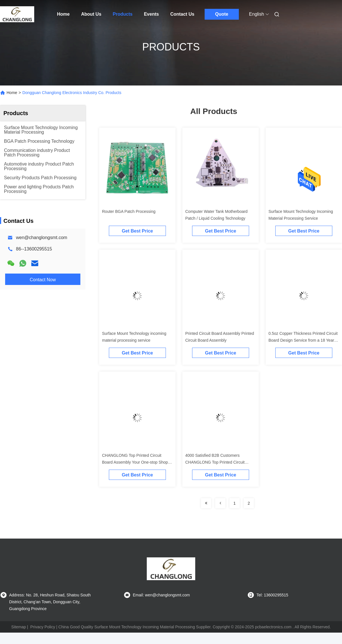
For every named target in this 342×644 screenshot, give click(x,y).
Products (123, 14)
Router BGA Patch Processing (129, 211)
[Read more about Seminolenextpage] (206, 503)
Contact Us (182, 14)
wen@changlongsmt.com (42, 238)
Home (63, 14)
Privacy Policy (43, 627)
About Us (91, 14)
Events (151, 14)
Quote (222, 14)
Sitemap (19, 627)
